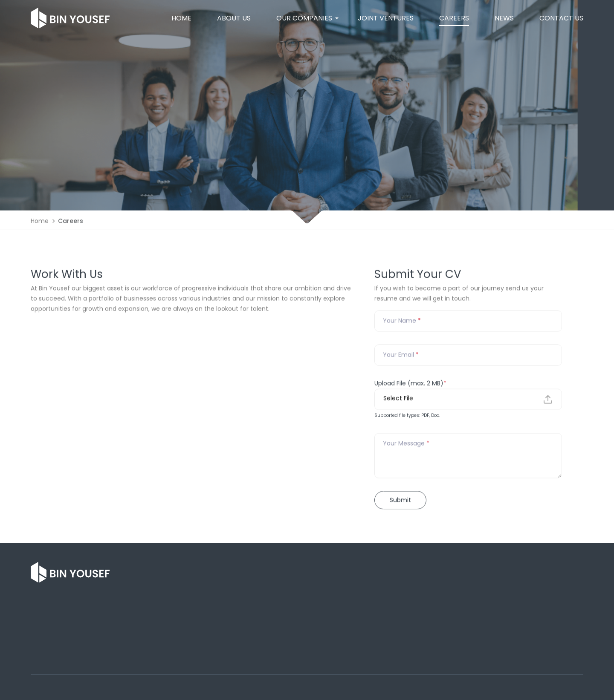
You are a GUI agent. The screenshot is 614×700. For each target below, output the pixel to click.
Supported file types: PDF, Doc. (407, 416)
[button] (304, 18)
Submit (400, 501)
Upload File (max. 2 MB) (410, 384)
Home (40, 222)
